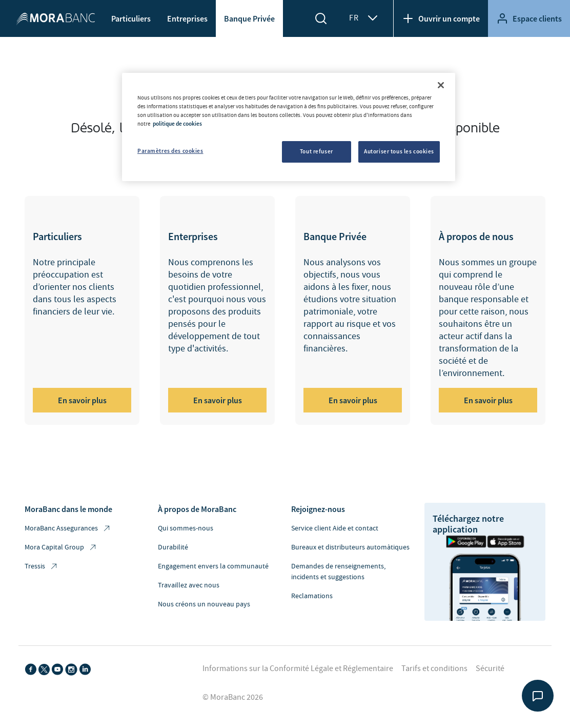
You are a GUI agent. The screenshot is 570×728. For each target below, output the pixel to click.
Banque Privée (249, 18)
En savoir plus (82, 400)
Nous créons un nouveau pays (204, 604)
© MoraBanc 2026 (233, 697)
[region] (289, 127)
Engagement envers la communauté (213, 566)
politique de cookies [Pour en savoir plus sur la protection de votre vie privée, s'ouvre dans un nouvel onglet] (177, 124)
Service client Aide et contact (335, 528)
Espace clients (529, 18)
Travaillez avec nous (189, 585)
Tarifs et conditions (434, 668)
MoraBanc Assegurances (68, 529)
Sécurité (490, 668)
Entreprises (187, 18)
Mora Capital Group (61, 548)
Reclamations (312, 596)
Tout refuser (317, 151)
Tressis (42, 567)
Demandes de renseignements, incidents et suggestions (338, 572)
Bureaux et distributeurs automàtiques (350, 547)
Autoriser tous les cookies (399, 151)
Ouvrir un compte (441, 18)
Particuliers (131, 18)
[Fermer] (441, 85)
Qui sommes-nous (186, 528)
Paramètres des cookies (170, 151)
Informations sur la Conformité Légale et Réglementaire (298, 668)
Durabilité (173, 547)
